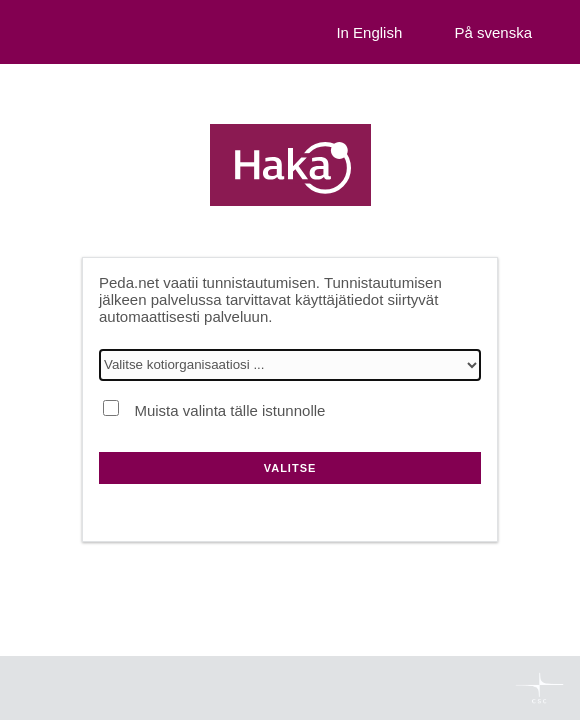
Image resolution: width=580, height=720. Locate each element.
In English (369, 32)
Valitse (290, 468)
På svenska (493, 32)
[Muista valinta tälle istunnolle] (111, 408)
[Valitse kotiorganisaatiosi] (290, 365)
